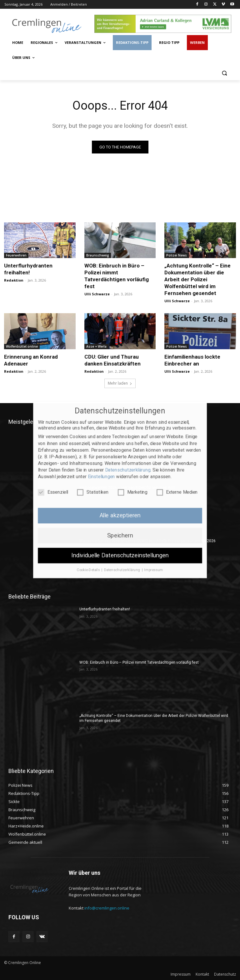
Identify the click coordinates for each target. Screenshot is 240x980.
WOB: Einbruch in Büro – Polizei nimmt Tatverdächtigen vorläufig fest (139, 662)
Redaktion (14, 280)
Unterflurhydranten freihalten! (28, 269)
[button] (224, 73)
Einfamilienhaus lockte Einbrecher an (192, 360)
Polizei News (177, 255)
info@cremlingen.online (107, 908)
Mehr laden (120, 383)
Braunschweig (98, 255)
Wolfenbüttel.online (22, 346)
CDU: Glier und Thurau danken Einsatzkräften (112, 360)
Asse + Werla (96, 346)
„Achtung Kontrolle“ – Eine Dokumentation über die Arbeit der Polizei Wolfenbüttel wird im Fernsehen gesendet (197, 279)
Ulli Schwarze (97, 294)
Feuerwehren (16, 255)
